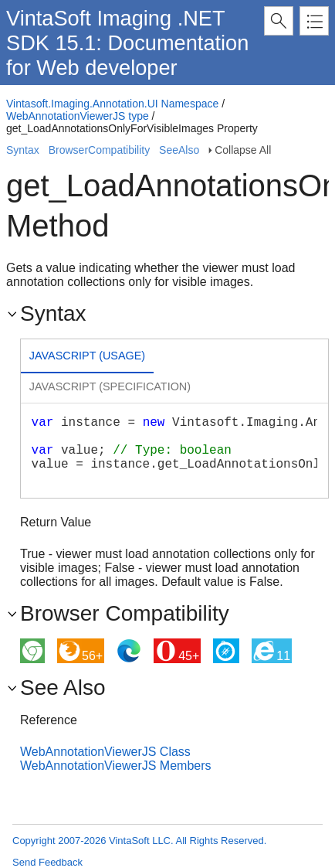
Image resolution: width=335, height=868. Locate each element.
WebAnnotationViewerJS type (78, 116)
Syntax (23, 150)
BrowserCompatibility (99, 150)
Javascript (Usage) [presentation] (87, 356)
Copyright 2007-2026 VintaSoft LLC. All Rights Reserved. (139, 841)
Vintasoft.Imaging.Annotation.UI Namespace (112, 104)
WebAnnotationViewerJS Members (116, 766)
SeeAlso (179, 150)
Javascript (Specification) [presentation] (110, 386)
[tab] (87, 357)
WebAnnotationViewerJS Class (105, 752)
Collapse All (243, 150)
